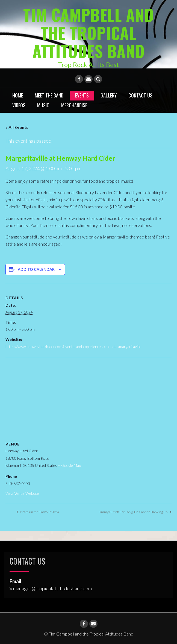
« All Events (17, 127)
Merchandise (74, 105)
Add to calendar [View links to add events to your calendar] (36, 269)
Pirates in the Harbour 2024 (39, 512)
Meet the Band (49, 95)
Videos (19, 105)
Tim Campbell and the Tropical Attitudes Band (89, 32)
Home (18, 95)
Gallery (109, 95)
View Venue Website (22, 493)
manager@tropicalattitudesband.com (52, 588)
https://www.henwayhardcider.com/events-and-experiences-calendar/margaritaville (73, 346)
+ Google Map (69, 465)
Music (43, 105)
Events (82, 95)
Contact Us (140, 95)
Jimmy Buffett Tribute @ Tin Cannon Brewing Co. (134, 512)
